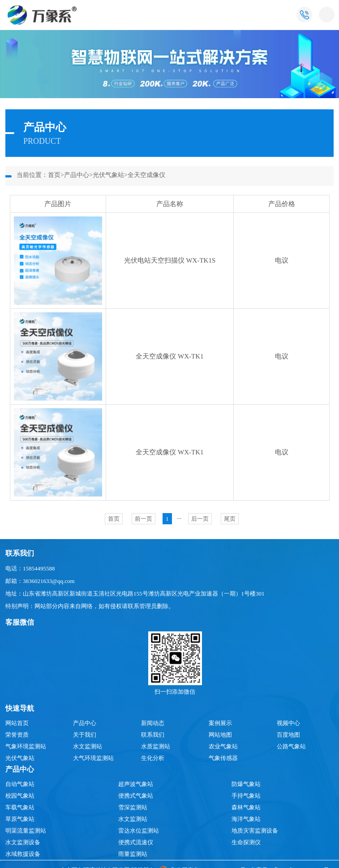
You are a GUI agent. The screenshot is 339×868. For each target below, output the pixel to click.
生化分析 (153, 758)
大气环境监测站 (93, 758)
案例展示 (220, 723)
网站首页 (17, 723)
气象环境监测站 (26, 746)
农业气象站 (223, 746)
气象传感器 (223, 758)
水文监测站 (88, 746)
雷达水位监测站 (139, 831)
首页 (54, 175)
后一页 (200, 519)
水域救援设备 (23, 854)
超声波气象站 (136, 784)
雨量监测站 (133, 854)
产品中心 (77, 175)
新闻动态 (153, 723)
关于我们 (85, 735)
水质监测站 (156, 746)
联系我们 (153, 735)
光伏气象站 (108, 175)
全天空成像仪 (146, 175)
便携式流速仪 (136, 842)
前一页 (144, 519)
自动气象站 (20, 784)
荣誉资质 (17, 735)
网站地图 (220, 735)
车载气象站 (20, 807)
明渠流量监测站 (26, 831)
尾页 (230, 519)
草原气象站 (20, 819)
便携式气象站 (136, 796)
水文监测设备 (23, 842)
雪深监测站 (133, 807)
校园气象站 (20, 796)
